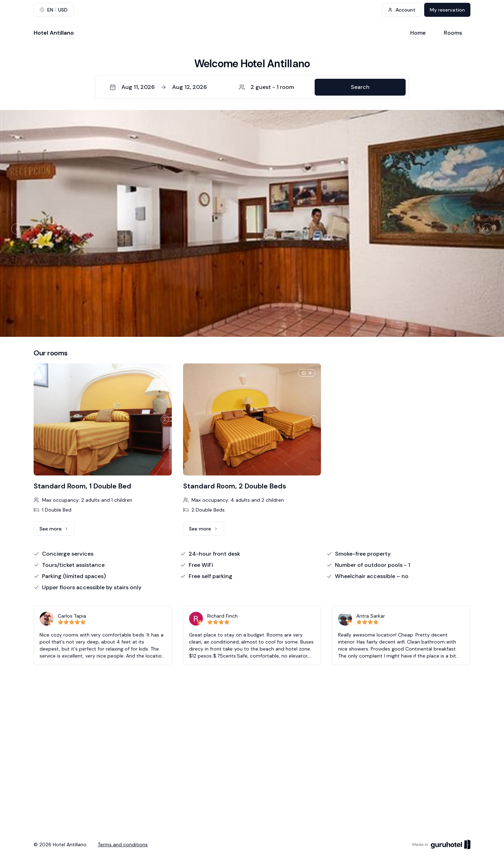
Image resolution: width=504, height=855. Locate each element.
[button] (252, 87)
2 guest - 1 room (266, 87)
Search (360, 87)
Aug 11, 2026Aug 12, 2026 (158, 87)
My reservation (447, 10)
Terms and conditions (123, 844)
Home (418, 33)
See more (57, 530)
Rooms (453, 33)
